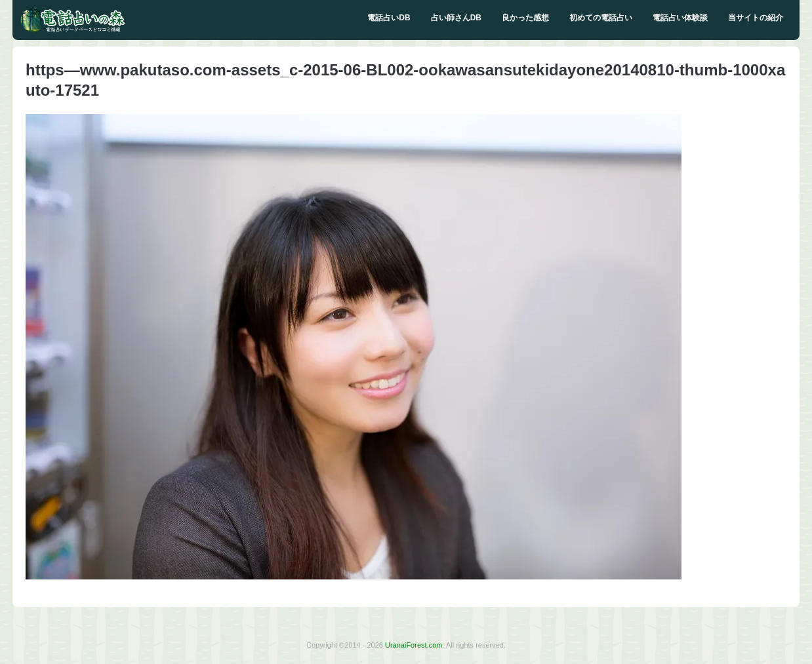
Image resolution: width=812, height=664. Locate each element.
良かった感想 (525, 18)
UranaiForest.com (414, 645)
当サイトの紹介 (756, 18)
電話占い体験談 (680, 18)
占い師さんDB (456, 18)
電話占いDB (389, 18)
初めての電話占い (601, 18)
